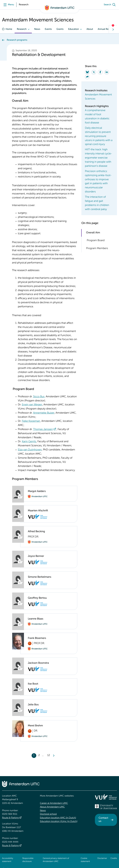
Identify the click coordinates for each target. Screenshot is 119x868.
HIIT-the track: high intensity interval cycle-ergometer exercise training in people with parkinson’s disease (98, 158)
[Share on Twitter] (94, 72)
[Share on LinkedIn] (107, 72)
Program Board (95, 241)
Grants (60, 29)
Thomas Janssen (43, 429)
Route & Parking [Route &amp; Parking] (10, 818)
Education (74, 29)
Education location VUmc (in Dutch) (59, 821)
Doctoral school (48, 814)
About (90, 29)
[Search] (110, 5)
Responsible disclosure (28, 860)
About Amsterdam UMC (52, 807)
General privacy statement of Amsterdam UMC (56, 860)
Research (22, 29)
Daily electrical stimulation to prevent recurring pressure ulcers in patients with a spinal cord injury (99, 136)
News (37, 29)
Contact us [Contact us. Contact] (103, 820)
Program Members (97, 248)
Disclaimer (102, 858)
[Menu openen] (8, 5)
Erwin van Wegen (32, 405)
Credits (114, 858)
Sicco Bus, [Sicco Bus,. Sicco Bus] (39, 397)
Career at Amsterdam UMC (54, 803)
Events (48, 29)
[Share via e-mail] (87, 77)
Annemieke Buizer (44, 413)
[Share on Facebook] (100, 72)
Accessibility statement (8, 860)
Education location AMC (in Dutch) (58, 818)
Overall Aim (93, 233)
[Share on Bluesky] (87, 72)
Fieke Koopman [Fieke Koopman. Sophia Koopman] (31, 421)
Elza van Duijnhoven (30, 450)
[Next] (54, 756)
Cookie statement (85, 860)
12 (49, 755)
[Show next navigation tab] (113, 29)
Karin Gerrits (29, 442)
